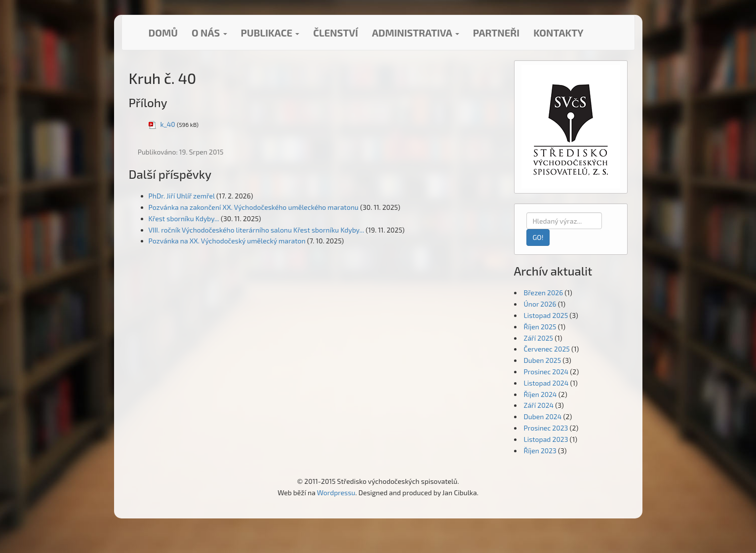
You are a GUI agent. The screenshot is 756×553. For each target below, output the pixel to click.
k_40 (168, 124)
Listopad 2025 (546, 315)
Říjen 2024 (540, 394)
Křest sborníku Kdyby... (184, 218)
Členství (336, 33)
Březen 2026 (544, 293)
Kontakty (558, 33)
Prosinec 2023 (546, 428)
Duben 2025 (543, 360)
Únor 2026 (540, 304)
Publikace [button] (270, 33)
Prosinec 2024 (546, 372)
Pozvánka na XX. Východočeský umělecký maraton (227, 241)
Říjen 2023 (540, 451)
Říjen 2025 (540, 327)
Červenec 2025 (547, 349)
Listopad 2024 (546, 383)
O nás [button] (209, 33)
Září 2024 (539, 405)
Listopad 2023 (546, 439)
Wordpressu (336, 493)
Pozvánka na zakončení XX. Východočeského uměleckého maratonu (254, 207)
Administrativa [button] (416, 33)
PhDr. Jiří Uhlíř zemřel (182, 196)
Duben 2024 (543, 416)
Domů (163, 33)
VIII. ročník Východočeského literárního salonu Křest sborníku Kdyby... (257, 230)
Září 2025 (539, 338)
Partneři (496, 33)
